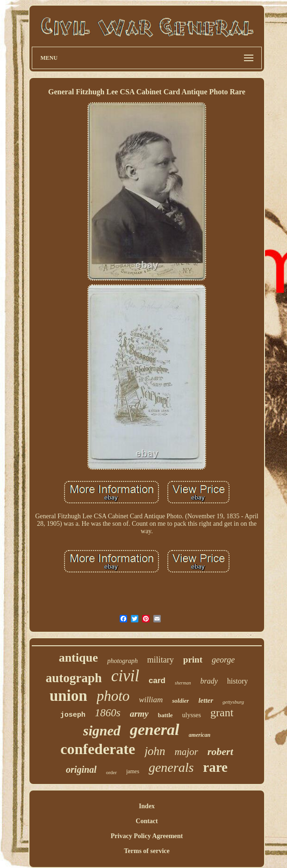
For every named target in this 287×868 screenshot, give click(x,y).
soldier (180, 701)
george (223, 660)
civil (125, 676)
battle (165, 715)
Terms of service (147, 851)
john (155, 751)
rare (215, 767)
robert (220, 752)
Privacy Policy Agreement (147, 836)
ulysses (192, 715)
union (68, 696)
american (200, 735)
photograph (122, 661)
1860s (108, 713)
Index (147, 806)
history (237, 681)
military (161, 660)
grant (222, 713)
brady (209, 681)
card (157, 681)
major (187, 752)
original (81, 769)
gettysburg (233, 702)
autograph (74, 678)
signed (102, 730)
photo (113, 696)
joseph (73, 715)
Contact (147, 821)
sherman (183, 683)
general (155, 730)
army (139, 714)
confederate (98, 749)
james (133, 771)
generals (171, 767)
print (193, 660)
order (111, 772)
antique (79, 658)
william (151, 700)
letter (206, 700)
